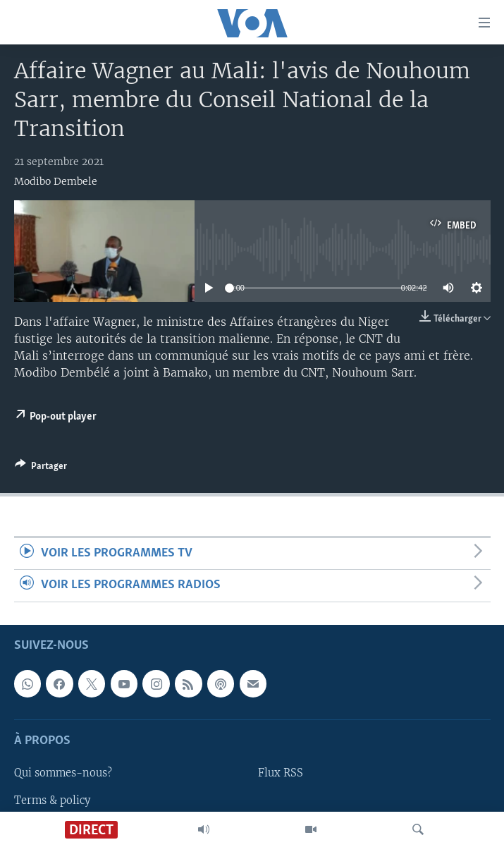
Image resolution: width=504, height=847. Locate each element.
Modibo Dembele (56, 181)
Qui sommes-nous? (63, 773)
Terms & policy (52, 800)
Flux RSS (281, 773)
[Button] (41, 468)
